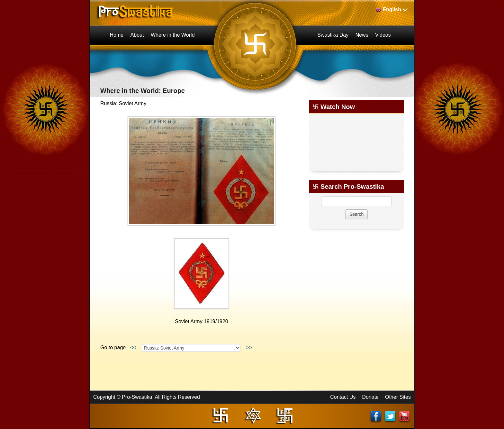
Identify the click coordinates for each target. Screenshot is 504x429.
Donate (370, 397)
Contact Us (343, 397)
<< (133, 347)
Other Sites (398, 397)
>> (249, 347)
